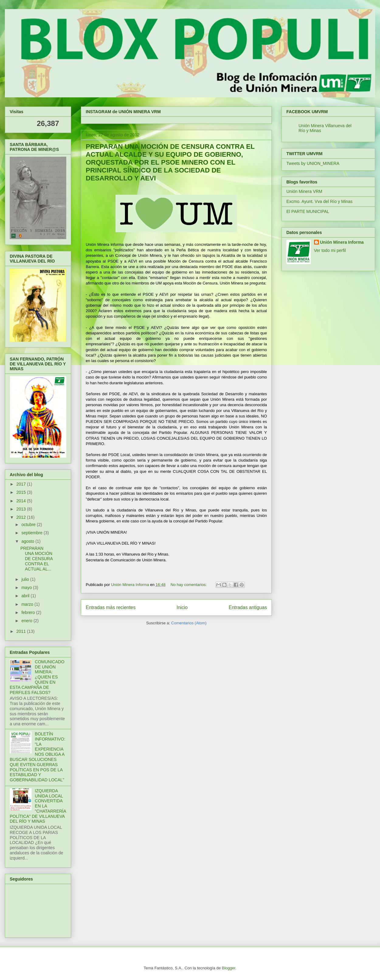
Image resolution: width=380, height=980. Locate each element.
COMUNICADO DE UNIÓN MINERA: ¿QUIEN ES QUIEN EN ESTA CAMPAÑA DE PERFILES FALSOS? (37, 677)
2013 (22, 509)
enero (27, 621)
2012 (22, 517)
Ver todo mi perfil (330, 250)
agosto (28, 541)
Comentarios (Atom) (189, 623)
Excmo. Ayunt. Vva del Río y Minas (320, 201)
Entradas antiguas (248, 607)
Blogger (229, 968)
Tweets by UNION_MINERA (313, 163)
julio (26, 579)
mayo (27, 588)
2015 (22, 492)
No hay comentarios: (189, 585)
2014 (22, 501)
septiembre (32, 533)
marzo (28, 604)
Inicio (182, 607)
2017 (22, 484)
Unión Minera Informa (342, 242)
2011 (22, 631)
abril (26, 596)
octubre (29, 525)
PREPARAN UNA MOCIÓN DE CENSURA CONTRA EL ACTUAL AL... (36, 558)
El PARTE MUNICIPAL (308, 211)
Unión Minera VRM (304, 191)
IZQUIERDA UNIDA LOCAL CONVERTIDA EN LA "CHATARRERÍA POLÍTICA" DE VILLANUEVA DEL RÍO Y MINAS (38, 806)
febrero (29, 612)
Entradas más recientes (111, 607)
